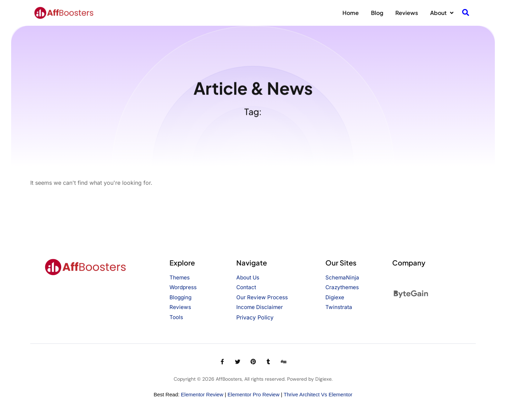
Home (351, 13)
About (442, 13)
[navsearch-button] (466, 13)
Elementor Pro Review (254, 394)
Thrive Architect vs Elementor (318, 394)
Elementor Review (202, 394)
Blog (377, 13)
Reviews (407, 13)
